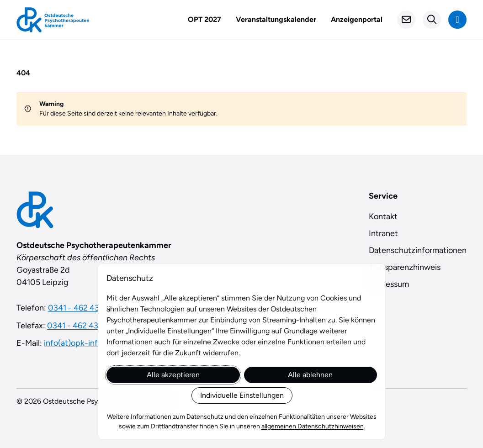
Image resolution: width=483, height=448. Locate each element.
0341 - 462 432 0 (80, 308)
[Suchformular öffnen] (432, 20)
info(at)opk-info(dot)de (87, 343)
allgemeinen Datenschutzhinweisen (312, 426)
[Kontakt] (406, 20)
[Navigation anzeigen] (457, 20)
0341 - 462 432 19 (80, 326)
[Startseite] (53, 20)
